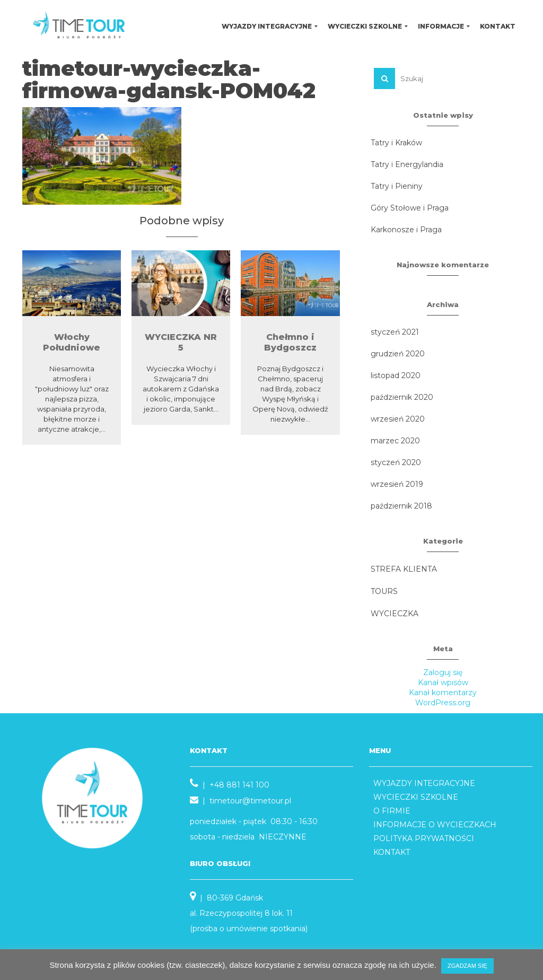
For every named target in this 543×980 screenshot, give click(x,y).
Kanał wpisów (443, 682)
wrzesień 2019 (397, 484)
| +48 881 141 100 (230, 785)
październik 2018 (401, 506)
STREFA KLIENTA (404, 569)
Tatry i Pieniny (397, 186)
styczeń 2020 (396, 462)
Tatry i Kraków (396, 143)
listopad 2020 (396, 375)
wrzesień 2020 (398, 419)
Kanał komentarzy (443, 693)
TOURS (384, 591)
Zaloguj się (443, 672)
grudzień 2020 (398, 354)
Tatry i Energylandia (407, 164)
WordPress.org (443, 703)
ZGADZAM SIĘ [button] (467, 966)
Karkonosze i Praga (406, 230)
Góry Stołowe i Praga (410, 208)
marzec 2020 (395, 441)
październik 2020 (402, 397)
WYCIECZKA (395, 614)
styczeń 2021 (395, 332)
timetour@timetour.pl (250, 801)
